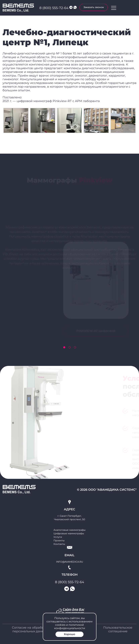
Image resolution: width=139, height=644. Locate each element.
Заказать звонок (94, 7)
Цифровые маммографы (69, 533)
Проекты (59, 540)
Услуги (58, 537)
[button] (64, 347)
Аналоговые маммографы (69, 530)
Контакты (59, 544)
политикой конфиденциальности (70, 626)
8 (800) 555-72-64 (54, 8)
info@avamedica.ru (70, 562)
